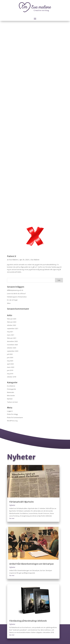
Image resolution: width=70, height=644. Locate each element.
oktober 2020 (12, 348)
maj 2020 (10, 361)
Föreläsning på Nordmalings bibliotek (28, 621)
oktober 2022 (12, 325)
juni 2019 (10, 370)
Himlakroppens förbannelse (17, 297)
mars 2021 (11, 335)
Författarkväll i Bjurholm (22, 502)
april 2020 (10, 364)
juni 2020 (10, 357)
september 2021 (13, 328)
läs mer (12, 518)
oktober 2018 (12, 377)
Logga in (10, 411)
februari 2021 (12, 338)
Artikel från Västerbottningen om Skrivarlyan (32, 564)
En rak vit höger (12, 300)
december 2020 (12, 341)
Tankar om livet (12, 402)
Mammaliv (11, 392)
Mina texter (11, 395)
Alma (9, 303)
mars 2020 (11, 367)
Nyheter (10, 399)
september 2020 (13, 351)
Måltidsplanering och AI (15, 290)
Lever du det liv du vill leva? (16, 294)
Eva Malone (14, 260)
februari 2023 (12, 322)
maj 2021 (10, 332)
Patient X (12, 256)
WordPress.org (12, 421)
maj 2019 (10, 374)
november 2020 (12, 345)
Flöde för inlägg (12, 414)
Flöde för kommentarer (15, 417)
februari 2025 (12, 319)
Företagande (11, 389)
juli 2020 (10, 354)
